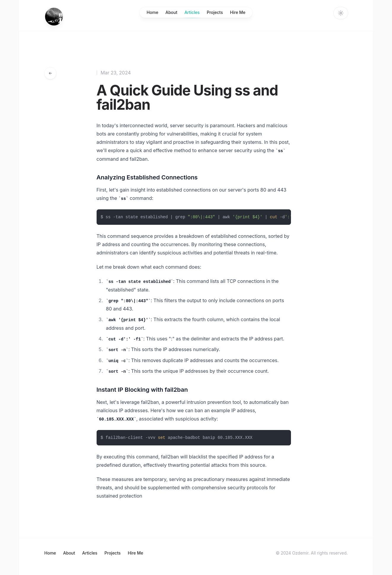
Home (153, 12)
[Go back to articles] (50, 73)
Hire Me (238, 12)
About (171, 12)
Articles (192, 14)
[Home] (54, 17)
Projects (215, 12)
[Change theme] (341, 13)
